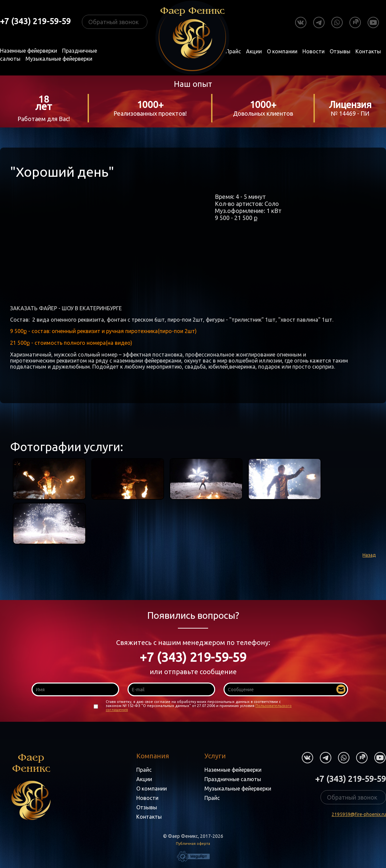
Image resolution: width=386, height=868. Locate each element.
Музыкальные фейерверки (59, 59)
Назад (369, 555)
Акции (254, 51)
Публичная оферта (193, 844)
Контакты (368, 51)
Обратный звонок (113, 22)
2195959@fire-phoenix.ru (359, 814)
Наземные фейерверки (29, 51)
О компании (282, 51)
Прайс (233, 51)
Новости (313, 51)
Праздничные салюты (233, 779)
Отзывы (340, 51)
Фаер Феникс (31, 786)
